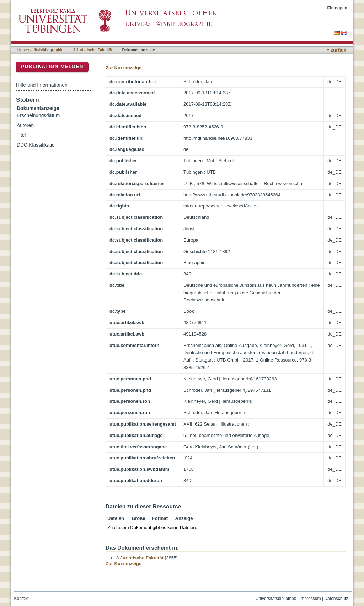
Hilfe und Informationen (42, 85)
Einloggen (338, 8)
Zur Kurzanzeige (124, 68)
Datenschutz (336, 599)
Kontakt (22, 599)
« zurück (336, 50)
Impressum (310, 599)
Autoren (25, 125)
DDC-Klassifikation (37, 145)
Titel (21, 135)
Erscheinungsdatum (38, 115)
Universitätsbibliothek (276, 599)
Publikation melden (52, 66)
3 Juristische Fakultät (93, 50)
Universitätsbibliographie (40, 50)
